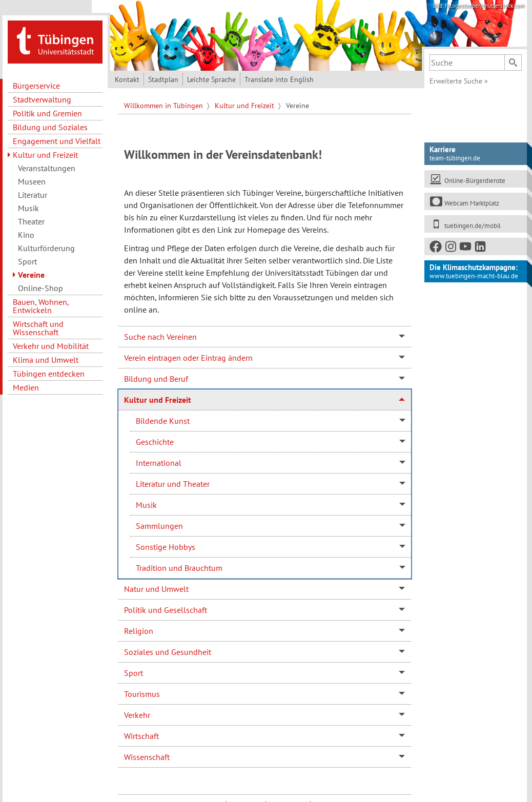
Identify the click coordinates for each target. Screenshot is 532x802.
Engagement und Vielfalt (57, 141)
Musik (28, 208)
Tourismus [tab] (142, 694)
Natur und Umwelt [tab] (156, 589)
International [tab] (159, 463)
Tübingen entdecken (49, 374)
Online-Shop (40, 288)
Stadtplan (163, 79)
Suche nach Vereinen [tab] (160, 337)
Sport (27, 261)
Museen (32, 181)
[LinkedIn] (481, 248)
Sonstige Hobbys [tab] (166, 547)
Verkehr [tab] (137, 715)
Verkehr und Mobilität (51, 346)
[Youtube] (466, 248)
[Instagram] (451, 248)
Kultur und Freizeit (45, 155)
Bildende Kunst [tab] (163, 421)
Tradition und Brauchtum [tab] (179, 568)
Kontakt (127, 79)
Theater (31, 221)
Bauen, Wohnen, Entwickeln (41, 306)
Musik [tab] (146, 505)
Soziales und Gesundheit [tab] (168, 652)
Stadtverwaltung (42, 99)
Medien (26, 387)
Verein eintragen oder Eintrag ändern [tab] (188, 358)
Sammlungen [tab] (159, 526)
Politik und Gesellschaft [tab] (166, 610)
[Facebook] (436, 248)
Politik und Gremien (47, 113)
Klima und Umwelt (46, 360)
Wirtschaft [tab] (141, 736)
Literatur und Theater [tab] (173, 484)
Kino (26, 235)
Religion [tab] (139, 631)
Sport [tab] (134, 673)
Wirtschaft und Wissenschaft (38, 328)
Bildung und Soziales (50, 127)
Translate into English (279, 79)
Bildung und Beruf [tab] (156, 379)
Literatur (33, 195)
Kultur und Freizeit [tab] (158, 400)
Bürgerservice (36, 86)
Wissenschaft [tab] (147, 757)
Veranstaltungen (47, 168)
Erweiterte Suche (459, 81)
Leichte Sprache (211, 79)
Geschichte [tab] (155, 442)
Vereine (31, 275)
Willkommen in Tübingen (165, 106)
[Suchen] (513, 63)
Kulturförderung (46, 248)
